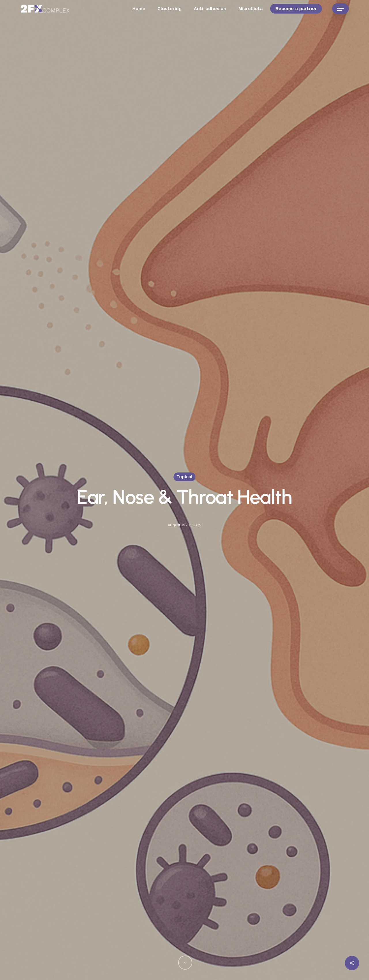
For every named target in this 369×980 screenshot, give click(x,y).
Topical (184, 477)
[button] (340, 9)
